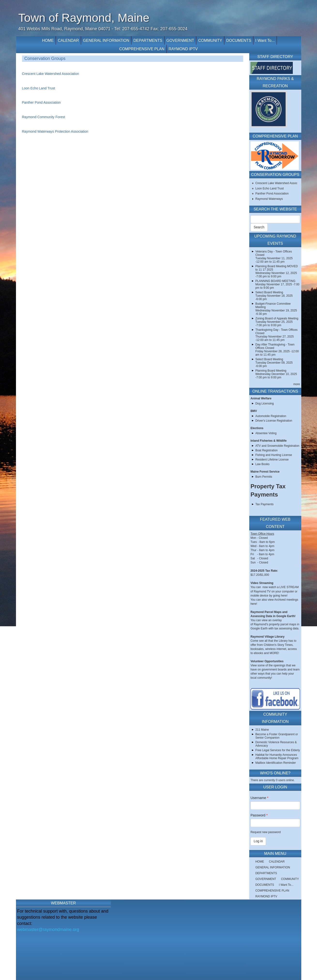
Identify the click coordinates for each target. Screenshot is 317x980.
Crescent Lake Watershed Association (51, 74)
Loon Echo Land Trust (39, 88)
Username (259, 798)
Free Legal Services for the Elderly (278, 750)
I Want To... (265, 40)
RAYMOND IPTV (183, 49)
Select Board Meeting (269, 292)
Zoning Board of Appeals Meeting (277, 318)
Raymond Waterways (269, 199)
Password (259, 815)
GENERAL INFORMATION (106, 40)
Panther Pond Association (41, 102)
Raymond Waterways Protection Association (55, 131)
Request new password (266, 832)
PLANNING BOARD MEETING (275, 281)
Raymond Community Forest (44, 117)
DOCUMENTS (239, 40)
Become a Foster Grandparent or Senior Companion (277, 736)
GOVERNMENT (180, 40)
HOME (48, 40)
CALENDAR (68, 40)
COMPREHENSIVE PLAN (142, 49)
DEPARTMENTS (148, 40)
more (297, 384)
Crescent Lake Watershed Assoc (276, 183)
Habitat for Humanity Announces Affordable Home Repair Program (277, 757)
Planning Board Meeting (271, 371)
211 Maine (262, 730)
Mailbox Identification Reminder (275, 763)
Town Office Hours (262, 534)
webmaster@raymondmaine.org (48, 930)
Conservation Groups (45, 58)
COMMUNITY (210, 40)
